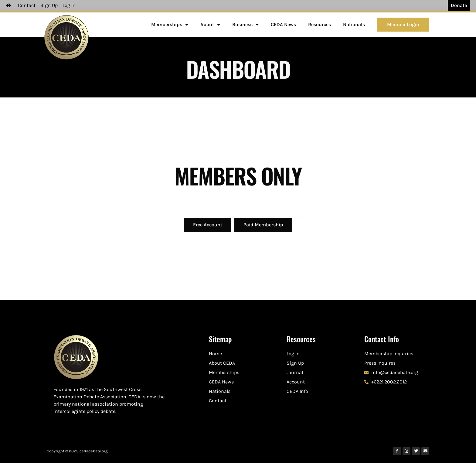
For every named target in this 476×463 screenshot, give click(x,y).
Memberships (170, 25)
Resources (320, 24)
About (210, 25)
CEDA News (283, 24)
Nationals (354, 24)
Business (245, 25)
